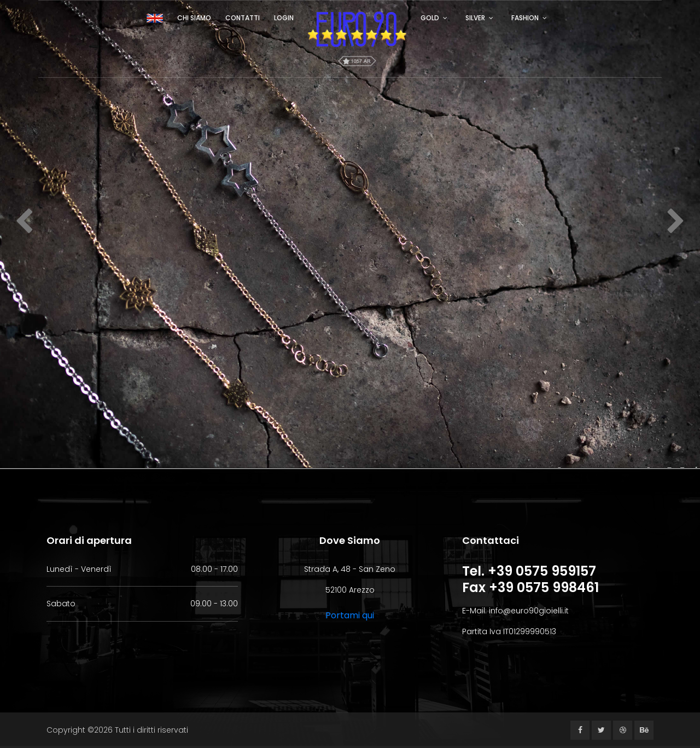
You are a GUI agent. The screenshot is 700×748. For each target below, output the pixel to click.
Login (284, 18)
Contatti (243, 18)
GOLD (430, 18)
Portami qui (350, 615)
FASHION (525, 18)
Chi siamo (194, 18)
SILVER (475, 18)
